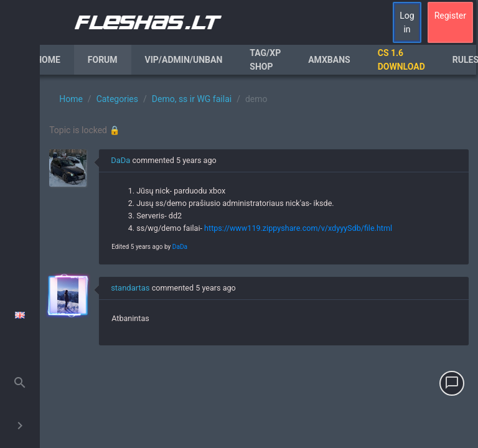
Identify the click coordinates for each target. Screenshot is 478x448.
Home (48, 60)
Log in (407, 22)
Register (450, 16)
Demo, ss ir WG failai (192, 99)
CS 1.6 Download (401, 60)
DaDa (120, 160)
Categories (117, 99)
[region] (259, 261)
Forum (103, 60)
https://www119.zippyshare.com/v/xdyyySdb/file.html (298, 228)
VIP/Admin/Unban (184, 60)
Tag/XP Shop (265, 60)
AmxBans (329, 60)
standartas (130, 288)
